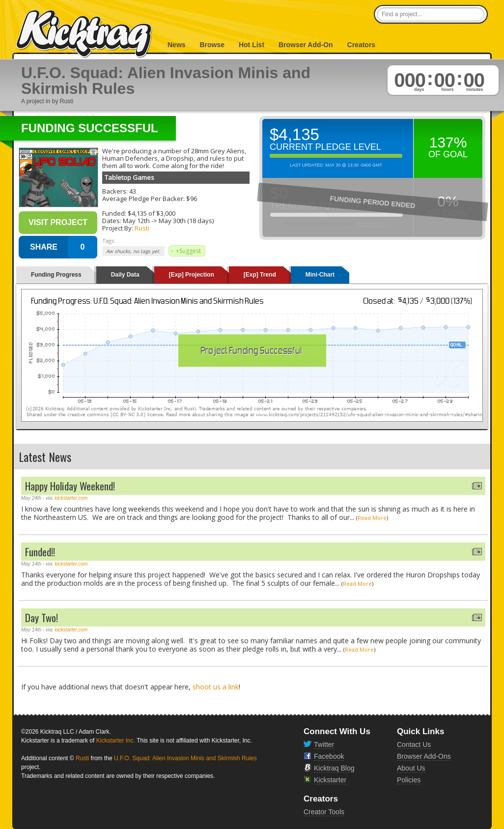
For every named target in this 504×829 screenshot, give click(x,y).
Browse (212, 45)
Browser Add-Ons (424, 756)
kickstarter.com (71, 498)
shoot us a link (216, 687)
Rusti (142, 228)
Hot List (252, 45)
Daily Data (125, 275)
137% (448, 142)
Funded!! (40, 552)
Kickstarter (330, 780)
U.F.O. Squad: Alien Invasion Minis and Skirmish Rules (185, 758)
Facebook (329, 756)
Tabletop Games (129, 177)
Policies (409, 780)
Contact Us (414, 744)
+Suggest (188, 251)
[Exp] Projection (192, 275)
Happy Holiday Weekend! (70, 486)
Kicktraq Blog (334, 768)
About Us (411, 768)
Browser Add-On (306, 45)
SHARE (44, 247)
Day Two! (42, 617)
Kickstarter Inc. (116, 741)
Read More (372, 518)
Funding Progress (56, 275)
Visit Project (58, 222)
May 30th (172, 221)
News (177, 45)
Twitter (324, 744)
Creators (362, 45)
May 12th (136, 221)
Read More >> (373, 224)
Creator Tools (324, 812)
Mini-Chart (320, 275)
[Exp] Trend (260, 275)
